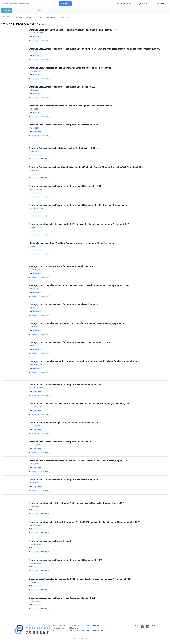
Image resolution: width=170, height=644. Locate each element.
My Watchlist (142, 4)
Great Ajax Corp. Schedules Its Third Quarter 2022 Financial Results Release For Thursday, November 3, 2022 (79, 404)
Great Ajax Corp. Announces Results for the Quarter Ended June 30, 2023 (63, 267)
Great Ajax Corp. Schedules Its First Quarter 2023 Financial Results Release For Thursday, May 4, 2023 (76, 324)
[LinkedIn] (148, 630)
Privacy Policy (87, 631)
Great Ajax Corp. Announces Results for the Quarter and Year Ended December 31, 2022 (69, 343)
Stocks (19, 10)
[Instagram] (153, 630)
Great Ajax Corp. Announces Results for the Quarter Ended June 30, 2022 (63, 442)
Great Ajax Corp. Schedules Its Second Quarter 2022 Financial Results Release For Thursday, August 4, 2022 (79, 461)
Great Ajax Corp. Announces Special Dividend (50, 542)
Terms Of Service (101, 631)
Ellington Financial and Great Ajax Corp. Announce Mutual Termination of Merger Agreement (71, 243)
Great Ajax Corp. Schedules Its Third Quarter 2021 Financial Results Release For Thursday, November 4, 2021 (79, 579)
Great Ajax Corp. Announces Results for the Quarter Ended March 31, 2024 (63, 125)
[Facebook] (142, 630)
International (51, 17)
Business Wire (35, 41)
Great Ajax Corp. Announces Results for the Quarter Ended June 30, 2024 (63, 87)
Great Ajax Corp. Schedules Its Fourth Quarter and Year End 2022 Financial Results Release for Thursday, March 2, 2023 (84, 362)
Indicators (161, 4)
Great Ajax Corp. (37, 37)
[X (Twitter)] (137, 630)
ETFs (29, 10)
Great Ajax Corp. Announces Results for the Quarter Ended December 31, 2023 (65, 186)
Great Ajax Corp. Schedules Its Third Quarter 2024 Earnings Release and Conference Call (70, 68)
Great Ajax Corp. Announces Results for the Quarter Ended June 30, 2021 (63, 598)
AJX (48, 41)
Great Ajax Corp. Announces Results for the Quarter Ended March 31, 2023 (63, 305)
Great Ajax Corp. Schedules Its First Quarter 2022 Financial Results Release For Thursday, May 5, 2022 (76, 504)
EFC (52, 254)
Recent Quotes (122, 4)
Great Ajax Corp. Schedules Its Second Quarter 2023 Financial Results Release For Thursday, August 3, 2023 (79, 286)
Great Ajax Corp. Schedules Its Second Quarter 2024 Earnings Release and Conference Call (71, 106)
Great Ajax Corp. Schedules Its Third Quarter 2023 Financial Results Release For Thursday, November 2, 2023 (79, 224)
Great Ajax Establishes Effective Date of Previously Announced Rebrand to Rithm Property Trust (73, 30)
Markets (7, 10)
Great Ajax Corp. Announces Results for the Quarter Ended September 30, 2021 (65, 561)
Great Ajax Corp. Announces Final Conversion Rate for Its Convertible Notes (64, 148)
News (29, 17)
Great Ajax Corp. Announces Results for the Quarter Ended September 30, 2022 (65, 385)
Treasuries (64, 17)
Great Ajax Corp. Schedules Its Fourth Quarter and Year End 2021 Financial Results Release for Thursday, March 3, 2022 (84, 523)
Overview (19, 17)
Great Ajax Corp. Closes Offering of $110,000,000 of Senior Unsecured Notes (64, 423)
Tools (39, 10)
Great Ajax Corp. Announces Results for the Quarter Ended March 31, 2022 (63, 480)
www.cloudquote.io (92, 626)
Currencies (38, 17)
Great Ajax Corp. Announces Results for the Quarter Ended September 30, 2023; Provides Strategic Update (78, 205)
